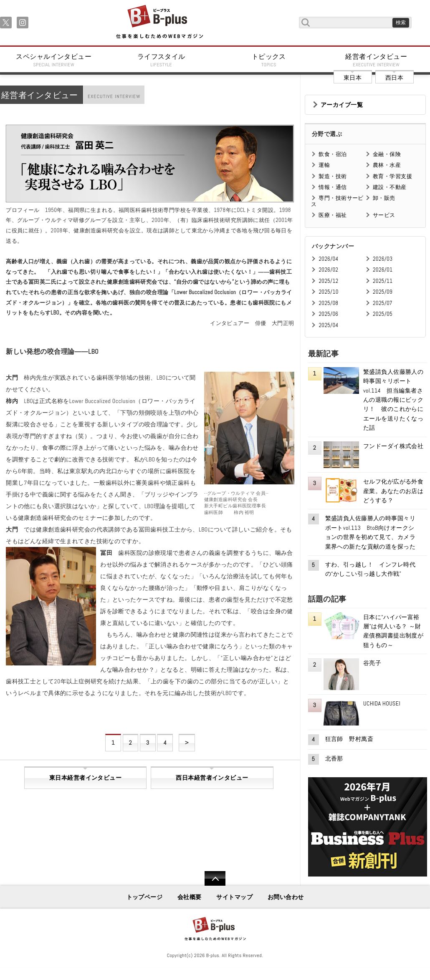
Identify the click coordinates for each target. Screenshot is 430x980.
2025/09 (383, 292)
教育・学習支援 (392, 176)
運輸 (324, 165)
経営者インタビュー (377, 60)
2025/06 (328, 314)
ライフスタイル (162, 60)
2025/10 (328, 292)
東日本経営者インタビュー (85, 778)
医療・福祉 (333, 215)
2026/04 (328, 259)
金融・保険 (387, 154)
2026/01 (383, 270)
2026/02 (328, 270)
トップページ (145, 897)
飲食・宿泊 (333, 154)
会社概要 (190, 897)
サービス (384, 215)
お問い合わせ (286, 897)
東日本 (353, 78)
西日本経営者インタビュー (212, 778)
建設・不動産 (390, 187)
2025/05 (383, 314)
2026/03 (383, 259)
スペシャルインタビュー (54, 60)
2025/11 (383, 281)
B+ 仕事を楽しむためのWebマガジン (159, 22)
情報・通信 (333, 187)
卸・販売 (384, 198)
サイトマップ (234, 897)
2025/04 (328, 325)
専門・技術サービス (337, 201)
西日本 (394, 78)
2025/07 (383, 303)
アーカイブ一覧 (342, 105)
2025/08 (328, 303)
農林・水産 (387, 165)
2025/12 (328, 281)
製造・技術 (333, 176)
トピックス (269, 60)
